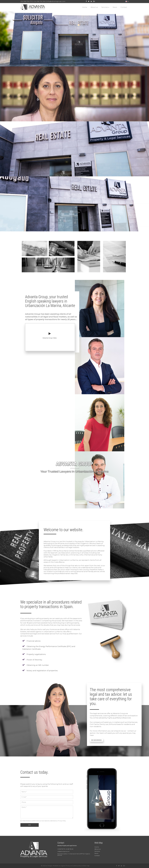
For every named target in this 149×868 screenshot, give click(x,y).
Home (85, 7)
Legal (62, 866)
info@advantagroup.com (56, 1)
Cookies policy (77, 866)
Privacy (68, 866)
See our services (96, 740)
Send (30, 825)
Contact (124, 7)
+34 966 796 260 (39, 1)
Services (105, 7)
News (115, 7)
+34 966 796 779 (26, 1)
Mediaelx (56, 866)
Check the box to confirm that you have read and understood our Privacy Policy (44, 821)
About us (94, 7)
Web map (86, 866)
